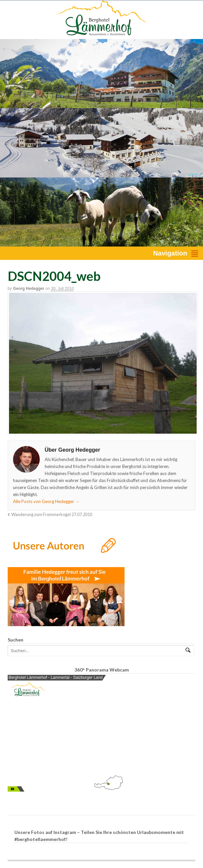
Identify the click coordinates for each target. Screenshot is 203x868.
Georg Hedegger (29, 289)
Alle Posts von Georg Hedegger (46, 501)
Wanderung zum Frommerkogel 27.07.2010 (52, 515)
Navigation (170, 253)
